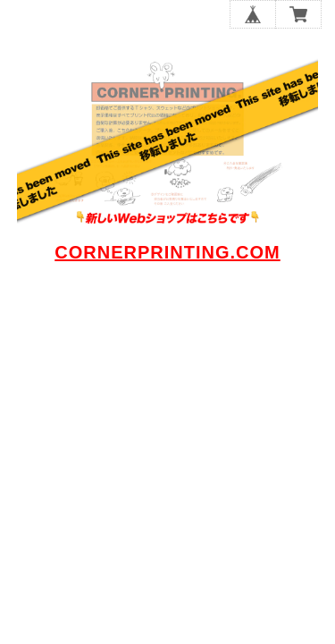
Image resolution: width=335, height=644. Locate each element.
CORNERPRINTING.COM (167, 252)
